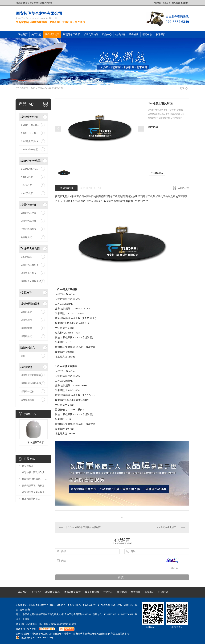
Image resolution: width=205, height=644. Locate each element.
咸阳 (22, 610)
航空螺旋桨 (26, 237)
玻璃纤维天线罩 (72, 34)
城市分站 (128, 605)
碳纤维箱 (26, 367)
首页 (33, 88)
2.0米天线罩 (27, 177)
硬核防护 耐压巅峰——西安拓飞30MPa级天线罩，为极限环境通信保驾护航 (35, 479)
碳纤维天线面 (52, 34)
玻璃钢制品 (28, 348)
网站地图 (157, 3)
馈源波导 (26, 293)
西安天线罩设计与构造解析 (35, 486)
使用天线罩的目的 (31, 499)
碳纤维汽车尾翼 (29, 213)
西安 (28, 610)
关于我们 (36, 34)
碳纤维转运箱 (27, 391)
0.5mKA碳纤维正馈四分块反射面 (84, 527)
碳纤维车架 (26, 312)
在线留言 (167, 3)
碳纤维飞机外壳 (29, 273)
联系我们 (176, 3)
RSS (114, 605)
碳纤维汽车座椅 (29, 221)
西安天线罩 (28, 466)
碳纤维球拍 (26, 320)
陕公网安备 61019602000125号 (35, 638)
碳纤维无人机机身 (30, 265)
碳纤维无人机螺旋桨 (31, 281)
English (185, 3)
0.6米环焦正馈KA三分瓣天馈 (33, 141)
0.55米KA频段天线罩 (31, 169)
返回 (184, 88)
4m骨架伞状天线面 (167, 527)
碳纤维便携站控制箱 (31, 375)
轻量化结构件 (91, 34)
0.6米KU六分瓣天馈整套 (33, 133)
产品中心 (107, 34)
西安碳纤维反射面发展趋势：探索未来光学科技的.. (35, 492)
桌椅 (23, 356)
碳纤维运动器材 (31, 304)
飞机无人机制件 (31, 249)
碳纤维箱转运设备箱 (31, 383)
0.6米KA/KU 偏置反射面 (33, 150)
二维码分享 (183, 188)
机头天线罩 (26, 185)
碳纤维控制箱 (27, 400)
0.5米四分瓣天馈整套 (31, 125)
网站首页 (23, 34)
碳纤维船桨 (26, 336)
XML (120, 605)
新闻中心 (147, 34)
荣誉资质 (134, 34)
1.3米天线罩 (27, 193)
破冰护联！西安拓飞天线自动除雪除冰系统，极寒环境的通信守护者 (35, 472)
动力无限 (32, 629)
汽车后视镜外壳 (29, 229)
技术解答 (120, 34)
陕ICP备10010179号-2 (88, 605)
